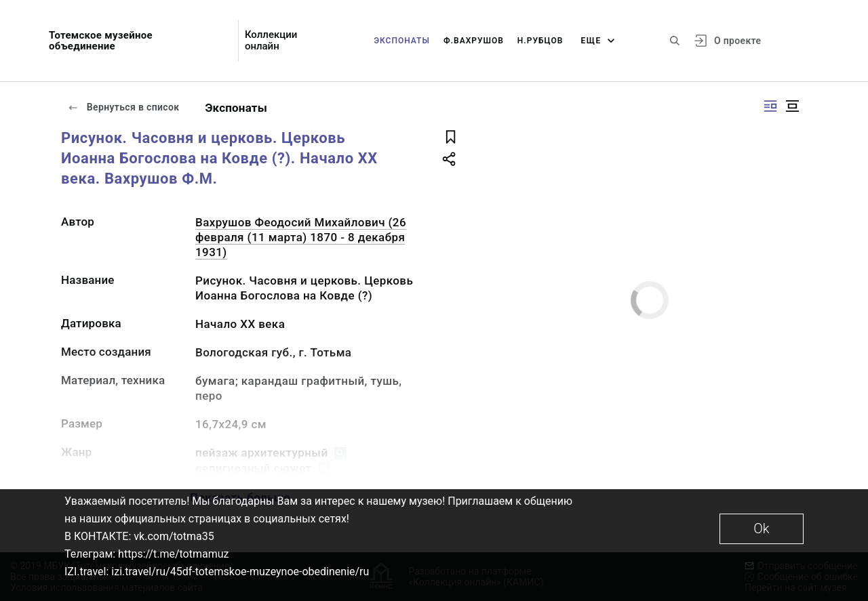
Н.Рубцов (540, 41)
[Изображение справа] (770, 106)
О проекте (737, 41)
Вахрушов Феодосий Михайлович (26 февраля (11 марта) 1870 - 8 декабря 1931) (301, 237)
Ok (761, 529)
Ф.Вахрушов (474, 41)
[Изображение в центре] (792, 106)
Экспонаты (402, 41)
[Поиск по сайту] (675, 41)
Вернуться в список (123, 107)
